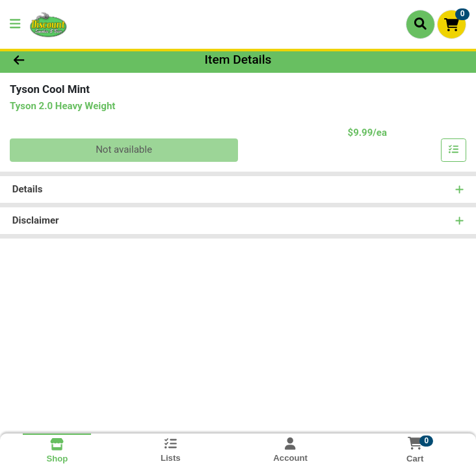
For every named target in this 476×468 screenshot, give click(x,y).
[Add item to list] (454, 150)
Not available (124, 149)
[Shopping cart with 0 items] (452, 24)
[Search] (420, 24)
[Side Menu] (15, 24)
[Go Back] (67, 60)
